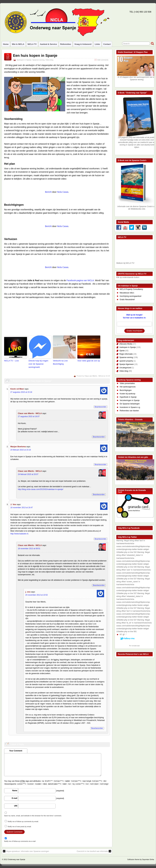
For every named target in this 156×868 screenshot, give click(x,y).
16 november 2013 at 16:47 (22, 508)
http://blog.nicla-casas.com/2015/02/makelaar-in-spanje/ (41, 489)
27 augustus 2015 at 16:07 (29, 416)
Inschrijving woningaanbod (130, 296)
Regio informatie (126, 354)
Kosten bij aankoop (127, 394)
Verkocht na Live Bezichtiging (60, 362)
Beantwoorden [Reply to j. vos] (97, 728)
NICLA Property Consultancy (131, 289)
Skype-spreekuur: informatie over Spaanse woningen (26, 851)
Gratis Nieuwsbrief (127, 300)
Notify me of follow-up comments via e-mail (20, 841)
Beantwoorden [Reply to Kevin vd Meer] (101, 407)
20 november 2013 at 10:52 (37, 595)
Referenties (66, 44)
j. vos (28, 592)
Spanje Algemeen (127, 364)
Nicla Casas (63, 192)
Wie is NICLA (18, 44)
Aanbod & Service (48, 44)
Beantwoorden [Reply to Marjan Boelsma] (101, 465)
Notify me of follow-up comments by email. (23, 821)
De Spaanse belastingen (130, 404)
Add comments (103, 60)
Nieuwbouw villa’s (127, 293)
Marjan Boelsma (18, 447)
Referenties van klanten (129, 411)
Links (97, 44)
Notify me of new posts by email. (19, 827)
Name (15, 791)
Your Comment (16, 751)
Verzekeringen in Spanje (130, 400)
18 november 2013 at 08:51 (29, 549)
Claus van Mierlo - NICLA (94, 376)
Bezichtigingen (126, 390)
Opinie (122, 351)
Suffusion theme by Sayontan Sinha (141, 859)
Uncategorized (125, 368)
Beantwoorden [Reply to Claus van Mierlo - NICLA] (99, 437)
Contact (107, 44)
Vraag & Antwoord (83, 44)
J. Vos (13, 504)
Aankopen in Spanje (24, 60)
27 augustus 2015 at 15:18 (21, 392)
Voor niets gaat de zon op (89, 361)
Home (6, 44)
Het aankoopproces (128, 387)
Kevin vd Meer (17, 389)
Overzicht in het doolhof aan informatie (94, 851)
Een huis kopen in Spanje (35, 55)
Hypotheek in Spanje (128, 397)
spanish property (126, 361)
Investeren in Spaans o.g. (130, 407)
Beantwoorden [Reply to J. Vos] (101, 539)
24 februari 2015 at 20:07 (28, 474)
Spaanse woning (38, 60)
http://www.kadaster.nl (19, 534)
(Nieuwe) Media (126, 344)
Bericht (48, 192)
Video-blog (49, 60)
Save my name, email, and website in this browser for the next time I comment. (33, 816)
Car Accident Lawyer (136, 646)
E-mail (15, 798)
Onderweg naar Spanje (17, 859)
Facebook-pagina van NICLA (80, 280)
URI (16, 806)
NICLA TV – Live (11, 361)
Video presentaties (127, 383)
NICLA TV (32, 44)
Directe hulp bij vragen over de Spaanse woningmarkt (38, 364)
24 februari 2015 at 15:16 (21, 450)
